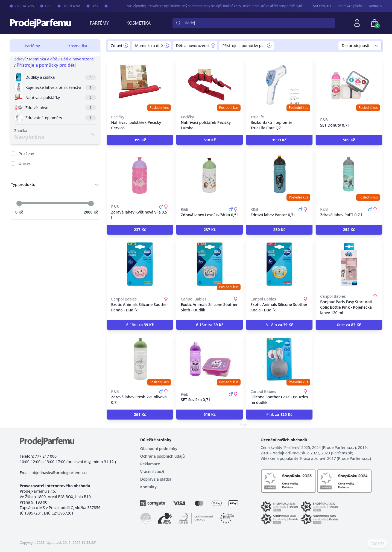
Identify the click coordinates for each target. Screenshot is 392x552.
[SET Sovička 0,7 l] (210, 359)
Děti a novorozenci (78, 59)
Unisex (25, 163)
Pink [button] (279, 414)
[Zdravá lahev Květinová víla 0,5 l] (140, 174)
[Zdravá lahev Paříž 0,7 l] (349, 174)
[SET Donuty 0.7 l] (349, 85)
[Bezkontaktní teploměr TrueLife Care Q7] (279, 85)
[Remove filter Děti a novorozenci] (213, 46)
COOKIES (377, 544)
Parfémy (99, 23)
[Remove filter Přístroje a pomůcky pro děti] (269, 46)
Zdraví (20, 59)
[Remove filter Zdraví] (126, 46)
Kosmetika (138, 23)
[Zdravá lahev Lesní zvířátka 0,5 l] (210, 174)
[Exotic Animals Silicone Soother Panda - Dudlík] (140, 264)
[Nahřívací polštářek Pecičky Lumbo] (210, 85)
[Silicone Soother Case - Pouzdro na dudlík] (279, 359)
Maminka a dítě (43, 59)
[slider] (19, 203)
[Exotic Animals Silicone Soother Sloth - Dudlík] (210, 264)
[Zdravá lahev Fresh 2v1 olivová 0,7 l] (140, 359)
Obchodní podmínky (159, 449)
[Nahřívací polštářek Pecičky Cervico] (140, 85)
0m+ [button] (349, 325)
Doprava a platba (350, 6)
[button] (140, 140)
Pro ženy (26, 154)
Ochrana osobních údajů (163, 456)
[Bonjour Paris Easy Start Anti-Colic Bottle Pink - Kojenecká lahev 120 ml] (349, 264)
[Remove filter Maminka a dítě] (167, 46)
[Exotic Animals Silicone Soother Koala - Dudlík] (279, 264)
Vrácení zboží (152, 471)
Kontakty (376, 6)
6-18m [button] (140, 325)
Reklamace (150, 464)
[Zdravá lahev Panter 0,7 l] (279, 174)
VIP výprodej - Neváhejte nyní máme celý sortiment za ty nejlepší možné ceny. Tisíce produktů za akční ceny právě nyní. (209, 6)
